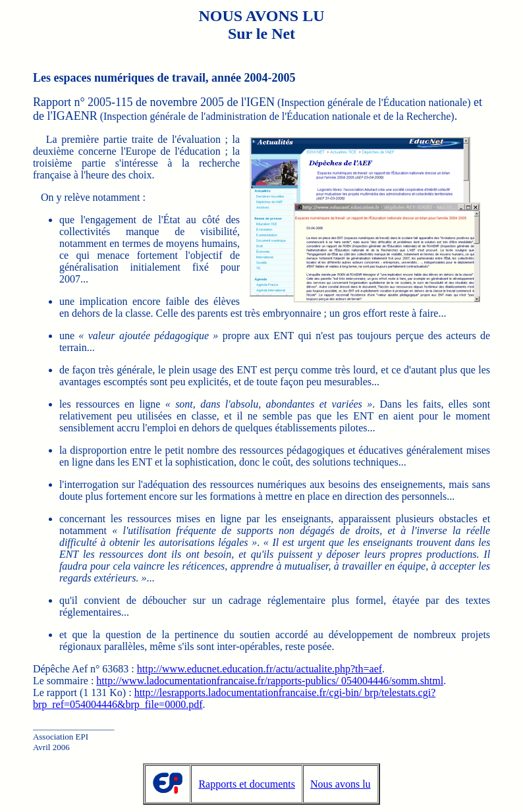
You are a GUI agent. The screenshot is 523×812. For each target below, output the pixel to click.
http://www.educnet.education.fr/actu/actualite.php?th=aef (260, 669)
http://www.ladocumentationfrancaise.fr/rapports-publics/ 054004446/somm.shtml (270, 681)
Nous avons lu (341, 784)
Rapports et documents (247, 784)
